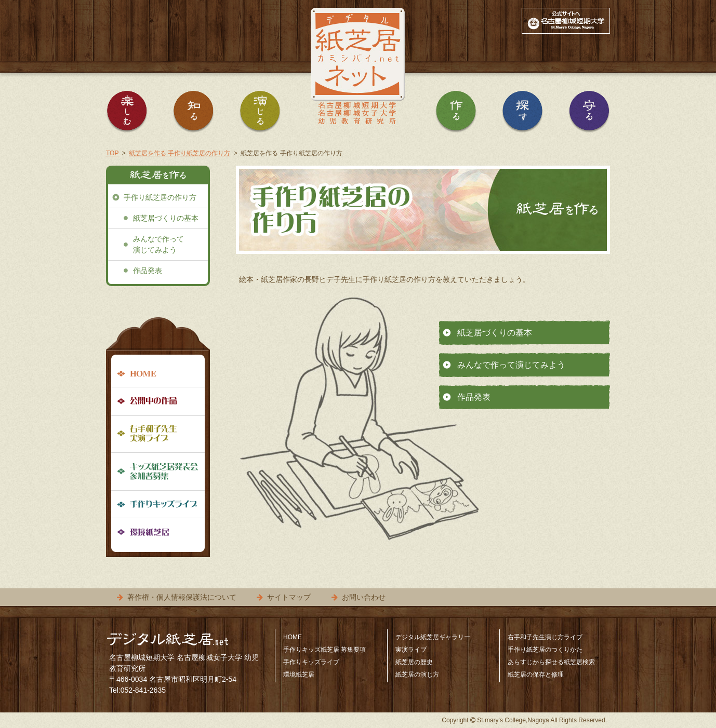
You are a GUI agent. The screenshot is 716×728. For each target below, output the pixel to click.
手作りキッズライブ (158, 504)
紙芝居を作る (456, 114)
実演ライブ (411, 650)
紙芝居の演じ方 (417, 675)
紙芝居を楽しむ (127, 114)
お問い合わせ (364, 597)
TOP (112, 153)
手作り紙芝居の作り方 (160, 197)
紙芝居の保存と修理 (536, 675)
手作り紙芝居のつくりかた (545, 650)
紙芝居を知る (193, 114)
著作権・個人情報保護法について (182, 597)
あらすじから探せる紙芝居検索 (551, 662)
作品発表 (474, 397)
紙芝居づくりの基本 (495, 333)
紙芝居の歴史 (414, 662)
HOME (158, 374)
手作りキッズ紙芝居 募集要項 (324, 650)
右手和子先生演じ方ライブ (545, 637)
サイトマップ (289, 597)
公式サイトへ (566, 21)
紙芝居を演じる (260, 114)
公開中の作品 (158, 402)
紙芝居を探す (523, 114)
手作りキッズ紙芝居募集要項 (158, 472)
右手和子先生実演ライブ (158, 434)
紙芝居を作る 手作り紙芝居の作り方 (180, 153)
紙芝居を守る (589, 114)
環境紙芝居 (158, 532)
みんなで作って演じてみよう (511, 365)
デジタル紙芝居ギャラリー (433, 637)
